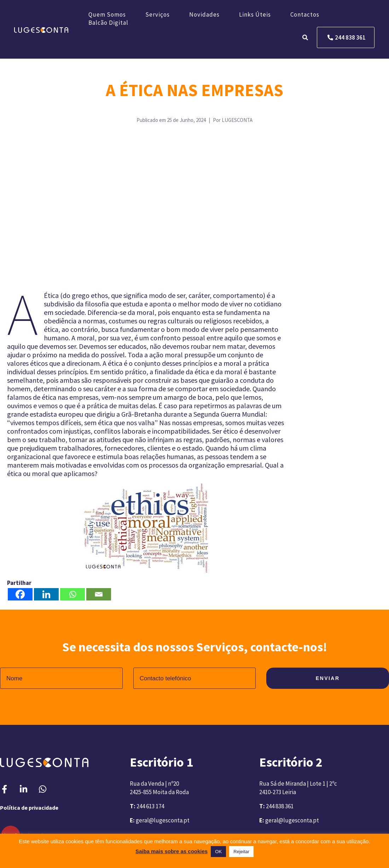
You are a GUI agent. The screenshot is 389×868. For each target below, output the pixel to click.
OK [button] (218, 852)
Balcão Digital (108, 23)
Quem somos (107, 14)
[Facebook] (20, 594)
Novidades (204, 14)
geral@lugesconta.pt (163, 820)
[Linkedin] (46, 594)
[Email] (99, 594)
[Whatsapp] (72, 594)
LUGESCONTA (237, 120)
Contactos (305, 14)
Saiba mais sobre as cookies (172, 851)
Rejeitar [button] (241, 852)
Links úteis (255, 14)
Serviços (158, 14)
